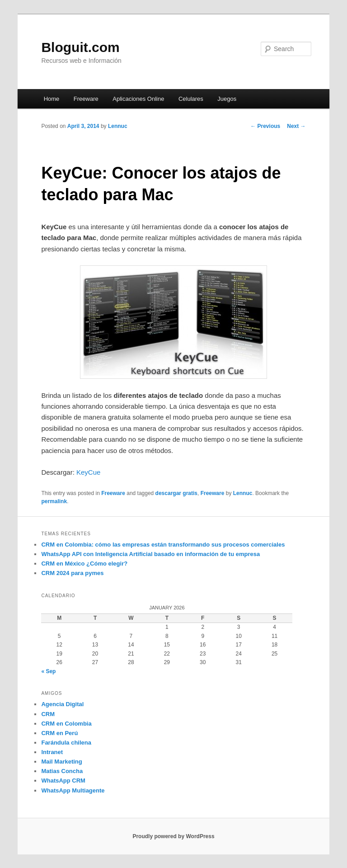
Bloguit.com (80, 47)
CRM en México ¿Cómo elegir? (84, 564)
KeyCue (88, 472)
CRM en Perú (59, 733)
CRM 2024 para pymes (72, 573)
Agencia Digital (62, 704)
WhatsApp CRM (63, 781)
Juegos (227, 99)
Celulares (191, 99)
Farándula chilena (66, 743)
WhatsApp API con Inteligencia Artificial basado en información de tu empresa (150, 554)
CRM (48, 714)
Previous (265, 126)
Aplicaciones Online (138, 99)
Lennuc (118, 126)
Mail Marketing (61, 762)
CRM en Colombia (66, 724)
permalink (54, 501)
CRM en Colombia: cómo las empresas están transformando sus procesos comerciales (163, 545)
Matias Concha (62, 771)
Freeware (86, 99)
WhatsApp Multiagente (73, 790)
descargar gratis (176, 493)
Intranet (52, 752)
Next (296, 126)
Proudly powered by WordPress (173, 836)
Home (52, 99)
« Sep (48, 671)
